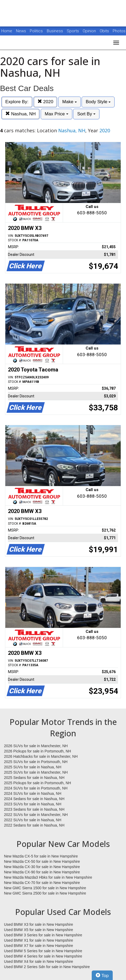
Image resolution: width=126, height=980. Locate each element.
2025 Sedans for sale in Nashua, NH (34, 778)
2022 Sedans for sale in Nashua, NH (34, 825)
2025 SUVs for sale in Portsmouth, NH (36, 762)
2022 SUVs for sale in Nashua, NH (33, 820)
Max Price (56, 114)
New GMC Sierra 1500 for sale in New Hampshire (45, 888)
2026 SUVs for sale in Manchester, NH (36, 746)
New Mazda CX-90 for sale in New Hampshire (42, 872)
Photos (119, 31)
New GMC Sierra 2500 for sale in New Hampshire (45, 893)
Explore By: (17, 102)
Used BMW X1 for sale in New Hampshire (39, 940)
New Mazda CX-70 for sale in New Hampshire (42, 883)
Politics (36, 31)
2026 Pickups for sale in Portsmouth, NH (37, 751)
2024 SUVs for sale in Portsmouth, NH (36, 788)
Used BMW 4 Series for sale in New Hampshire (43, 956)
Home (7, 31)
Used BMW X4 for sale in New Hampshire (39, 961)
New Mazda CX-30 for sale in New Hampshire (42, 867)
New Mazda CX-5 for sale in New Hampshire (41, 856)
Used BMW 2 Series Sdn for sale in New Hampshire (47, 967)
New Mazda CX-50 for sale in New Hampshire (42, 861)
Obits (105, 31)
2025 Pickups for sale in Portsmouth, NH (37, 783)
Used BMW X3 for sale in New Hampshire (39, 924)
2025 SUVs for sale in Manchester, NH (36, 772)
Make (69, 102)
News (21, 31)
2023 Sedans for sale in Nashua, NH (34, 809)
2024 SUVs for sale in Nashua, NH (33, 793)
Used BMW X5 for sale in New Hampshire (39, 930)
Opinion (90, 31)
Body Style (98, 102)
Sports (73, 31)
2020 (45, 102)
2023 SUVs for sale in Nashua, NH (33, 804)
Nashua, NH (20, 114)
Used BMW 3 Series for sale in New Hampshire (43, 935)
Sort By (86, 114)
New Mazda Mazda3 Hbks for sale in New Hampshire (48, 877)
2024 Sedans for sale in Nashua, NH (34, 799)
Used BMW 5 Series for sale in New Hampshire (43, 951)
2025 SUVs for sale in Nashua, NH (33, 767)
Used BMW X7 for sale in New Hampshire (39, 946)
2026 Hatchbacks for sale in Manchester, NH (41, 756)
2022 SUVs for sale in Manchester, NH (36, 815)
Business (55, 31)
